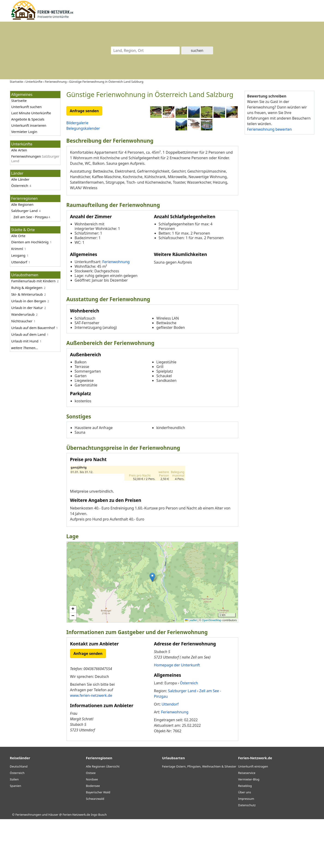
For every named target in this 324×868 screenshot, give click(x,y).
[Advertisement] (279, 209)
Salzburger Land (25, 211)
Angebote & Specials (28, 119)
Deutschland (19, 815)
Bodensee (93, 835)
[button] (152, 626)
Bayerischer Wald (98, 841)
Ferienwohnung (116, 311)
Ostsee (91, 822)
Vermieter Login (24, 132)
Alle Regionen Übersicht (103, 815)
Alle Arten (19, 150)
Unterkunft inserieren (29, 125)
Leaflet (191, 669)
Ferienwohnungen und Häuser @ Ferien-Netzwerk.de (53, 864)
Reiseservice (247, 822)
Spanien (16, 835)
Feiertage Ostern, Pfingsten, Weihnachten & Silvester (199, 815)
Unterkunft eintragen (253, 815)
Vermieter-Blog (249, 828)
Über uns (245, 841)
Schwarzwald (95, 848)
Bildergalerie (77, 123)
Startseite (19, 100)
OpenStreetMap (212, 669)
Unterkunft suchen (27, 107)
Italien (14, 828)
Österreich (20, 185)
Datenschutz (247, 854)
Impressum (246, 848)
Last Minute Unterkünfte (31, 113)
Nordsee (92, 828)
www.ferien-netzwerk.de (91, 744)
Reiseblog (245, 835)
